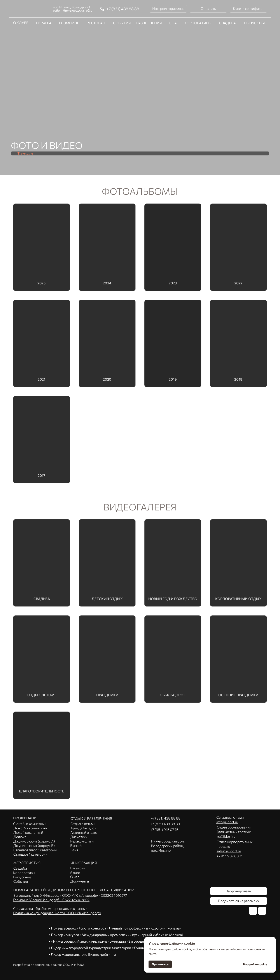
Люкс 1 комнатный (28, 832)
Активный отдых (84, 832)
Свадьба (42, 599)
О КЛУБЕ (21, 5)
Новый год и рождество (173, 599)
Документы (80, 881)
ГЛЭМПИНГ (69, 23)
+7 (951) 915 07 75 (164, 829)
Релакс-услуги (82, 841)
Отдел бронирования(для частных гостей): (234, 832)
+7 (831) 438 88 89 (165, 824)
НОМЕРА (44, 6)
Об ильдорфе (173, 695)
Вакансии (78, 868)
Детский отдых (107, 599)
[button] (168, 9)
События (21, 881)
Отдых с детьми (83, 824)
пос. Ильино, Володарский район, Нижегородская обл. (72, 9)
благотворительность (42, 791)
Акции (75, 872)
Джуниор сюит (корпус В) (34, 845)
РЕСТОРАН (96, 6)
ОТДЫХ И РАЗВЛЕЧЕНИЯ (91, 818)
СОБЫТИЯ (122, 23)
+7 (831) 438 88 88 (123, 9)
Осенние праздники (238, 695)
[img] (42, 755)
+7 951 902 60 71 (230, 856)
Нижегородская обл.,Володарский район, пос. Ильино (168, 846)
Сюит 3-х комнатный (30, 824)
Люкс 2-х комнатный (30, 828)
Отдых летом (41, 695)
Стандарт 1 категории (30, 854)
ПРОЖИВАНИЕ (26, 818)
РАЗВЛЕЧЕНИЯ (149, 6)
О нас (75, 877)
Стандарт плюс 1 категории (35, 850)
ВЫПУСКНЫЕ (255, 23)
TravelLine (25, 153)
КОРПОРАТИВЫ (198, 23)
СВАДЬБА (227, 6)
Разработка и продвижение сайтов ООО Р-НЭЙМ (49, 965)
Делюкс (20, 837)
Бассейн (77, 845)
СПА (173, 23)
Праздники (107, 695)
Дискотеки (79, 837)
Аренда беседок (83, 828)
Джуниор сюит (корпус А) (34, 841)
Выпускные (22, 877)
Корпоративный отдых (239, 599)
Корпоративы (24, 873)
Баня (74, 850)
